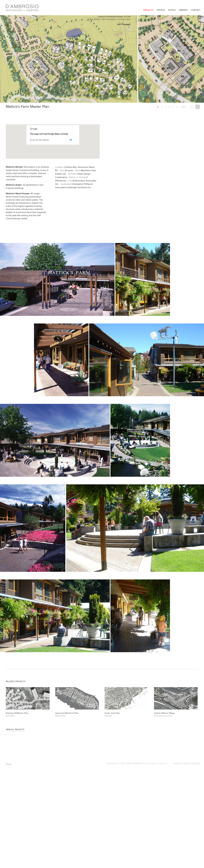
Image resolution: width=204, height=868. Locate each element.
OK (71, 140)
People (172, 10)
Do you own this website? (40, 140)
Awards (183, 10)
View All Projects (15, 729)
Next (198, 107)
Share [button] (9, 764)
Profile (161, 10)
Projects (148, 10)
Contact (196, 10)
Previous (192, 107)
